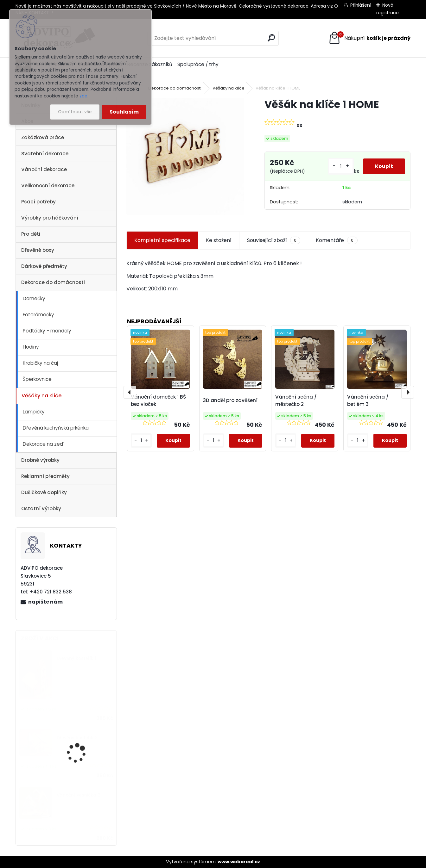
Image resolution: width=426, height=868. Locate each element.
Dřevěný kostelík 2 (77, 738)
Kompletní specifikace (162, 240)
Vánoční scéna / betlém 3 (368, 400)
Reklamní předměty (45, 476)
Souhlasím (124, 112)
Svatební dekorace (45, 154)
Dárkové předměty (44, 266)
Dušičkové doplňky (44, 492)
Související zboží (274, 240)
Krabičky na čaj (40, 363)
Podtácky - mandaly (47, 331)
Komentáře (337, 240)
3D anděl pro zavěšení (230, 400)
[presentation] (130, 392)
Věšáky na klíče (41, 396)
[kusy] (340, 166)
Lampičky (34, 412)
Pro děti (31, 234)
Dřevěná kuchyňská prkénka (56, 428)
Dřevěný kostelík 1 (76, 658)
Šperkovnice (37, 379)
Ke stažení (219, 240)
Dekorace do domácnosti (53, 282)
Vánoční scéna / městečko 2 (296, 400)
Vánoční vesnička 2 (79, 795)
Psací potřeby (38, 202)
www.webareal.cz (239, 862)
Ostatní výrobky (41, 508)
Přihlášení (361, 5)
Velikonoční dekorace (48, 186)
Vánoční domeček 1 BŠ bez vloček (158, 400)
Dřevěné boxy (38, 250)
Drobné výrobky (40, 460)
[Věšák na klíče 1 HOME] (185, 157)
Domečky (34, 298)
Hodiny (31, 347)
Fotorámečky (38, 315)
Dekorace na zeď (43, 444)
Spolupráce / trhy (198, 64)
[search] (271, 38)
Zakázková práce (43, 137)
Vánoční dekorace (44, 169)
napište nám (45, 602)
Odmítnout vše (75, 112)
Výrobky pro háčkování (50, 218)
